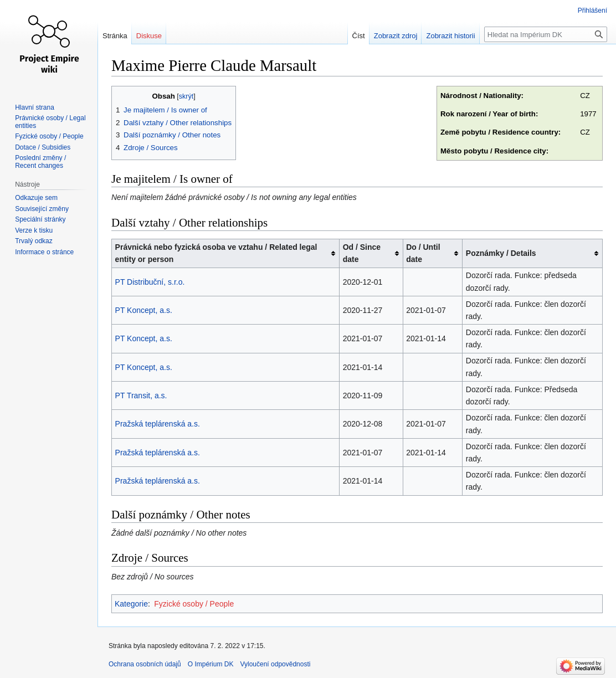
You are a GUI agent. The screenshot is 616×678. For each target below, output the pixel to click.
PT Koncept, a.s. (144, 310)
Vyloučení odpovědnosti (275, 664)
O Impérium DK (211, 664)
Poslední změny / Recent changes (40, 162)
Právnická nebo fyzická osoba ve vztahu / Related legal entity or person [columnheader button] (216, 253)
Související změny (42, 209)
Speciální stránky (40, 219)
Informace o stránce (44, 252)
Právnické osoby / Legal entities (50, 122)
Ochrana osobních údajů (145, 664)
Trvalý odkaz (34, 241)
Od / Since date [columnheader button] (362, 253)
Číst (359, 36)
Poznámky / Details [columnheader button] (501, 253)
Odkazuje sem (36, 198)
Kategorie (131, 604)
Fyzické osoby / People (194, 604)
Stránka (115, 36)
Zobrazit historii (450, 36)
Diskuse (149, 36)
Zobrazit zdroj (396, 36)
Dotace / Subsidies (43, 147)
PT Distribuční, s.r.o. (150, 282)
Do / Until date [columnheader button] (423, 253)
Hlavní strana (35, 107)
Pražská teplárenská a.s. (158, 424)
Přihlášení (592, 11)
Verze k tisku (34, 230)
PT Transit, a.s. (141, 395)
